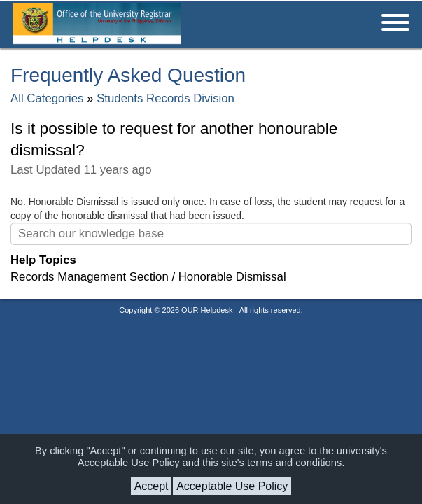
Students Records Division (166, 98)
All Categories (47, 98)
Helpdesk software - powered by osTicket (211, 324)
